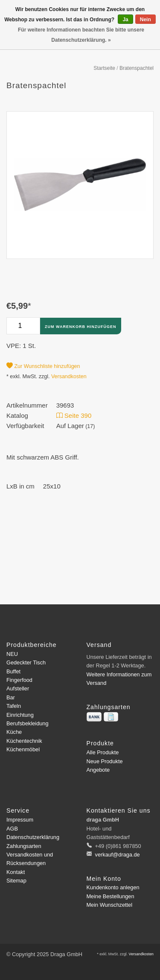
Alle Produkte (103, 752)
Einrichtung (20, 715)
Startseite (104, 68)
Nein (145, 20)
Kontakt (16, 872)
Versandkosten (69, 376)
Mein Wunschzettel (109, 905)
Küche (14, 732)
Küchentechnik (24, 741)
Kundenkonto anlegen (113, 887)
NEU (12, 654)
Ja (125, 20)
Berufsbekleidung (28, 723)
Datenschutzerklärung (33, 837)
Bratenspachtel (137, 68)
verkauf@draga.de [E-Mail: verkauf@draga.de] (117, 855)
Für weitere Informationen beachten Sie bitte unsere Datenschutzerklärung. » (81, 35)
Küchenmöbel (23, 749)
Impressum (20, 820)
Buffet (13, 671)
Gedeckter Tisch (26, 662)
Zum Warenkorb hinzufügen (81, 327)
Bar (11, 697)
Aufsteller (18, 688)
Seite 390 (74, 415)
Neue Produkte (105, 761)
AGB (12, 829)
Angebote (98, 770)
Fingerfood (19, 680)
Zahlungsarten (24, 846)
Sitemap (16, 881)
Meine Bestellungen (111, 896)
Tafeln (14, 706)
